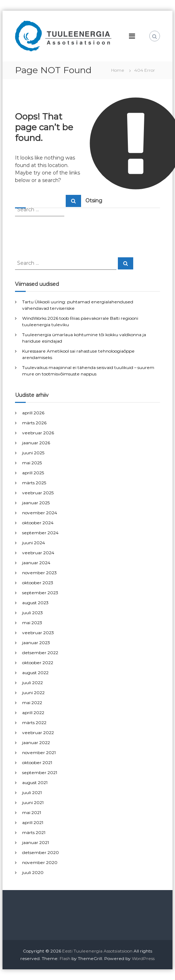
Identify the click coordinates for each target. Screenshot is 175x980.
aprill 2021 (33, 822)
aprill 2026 (33, 413)
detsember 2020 (41, 852)
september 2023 (40, 593)
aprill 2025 (33, 473)
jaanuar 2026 (36, 443)
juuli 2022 (32, 683)
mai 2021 (32, 812)
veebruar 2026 (38, 433)
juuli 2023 (32, 613)
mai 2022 (32, 703)
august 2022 (35, 673)
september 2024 (40, 533)
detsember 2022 (40, 653)
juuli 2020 (33, 872)
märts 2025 (34, 483)
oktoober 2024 (38, 523)
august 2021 (35, 782)
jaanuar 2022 (36, 742)
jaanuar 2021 (36, 842)
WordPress (143, 958)
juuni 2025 (33, 453)
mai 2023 (32, 623)
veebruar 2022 (38, 733)
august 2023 (35, 603)
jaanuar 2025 (36, 503)
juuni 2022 (33, 693)
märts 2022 (34, 723)
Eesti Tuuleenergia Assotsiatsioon (97, 951)
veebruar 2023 (38, 633)
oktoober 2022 (38, 663)
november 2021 (39, 752)
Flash (65, 958)
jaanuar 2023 (36, 643)
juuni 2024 (34, 543)
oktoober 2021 (37, 762)
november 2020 (40, 862)
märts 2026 (34, 423)
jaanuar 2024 (36, 563)
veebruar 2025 (38, 493)
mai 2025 (32, 463)
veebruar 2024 (38, 553)
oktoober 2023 (38, 583)
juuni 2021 (33, 802)
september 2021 (40, 772)
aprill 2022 (33, 713)
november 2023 (39, 573)
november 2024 (40, 513)
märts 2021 (34, 832)
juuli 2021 (32, 792)
